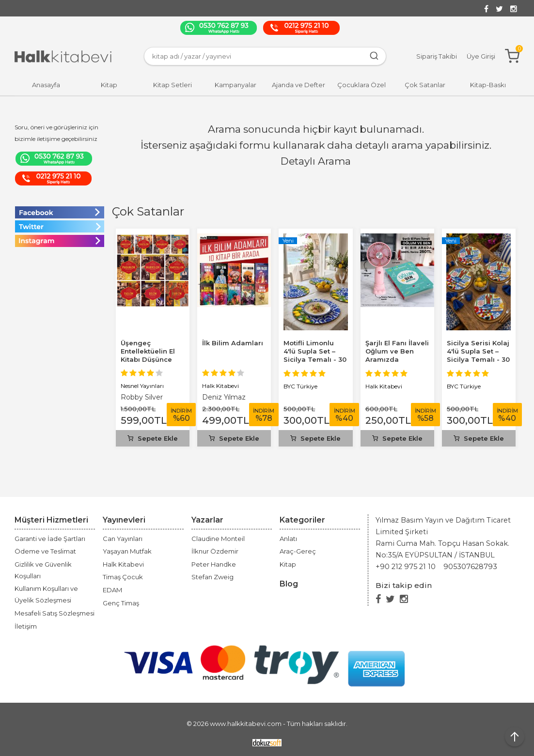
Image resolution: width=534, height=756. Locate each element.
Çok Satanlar (148, 211)
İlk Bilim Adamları (233, 343)
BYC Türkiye (300, 386)
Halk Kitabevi (220, 386)
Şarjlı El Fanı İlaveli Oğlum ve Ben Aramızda (397, 351)
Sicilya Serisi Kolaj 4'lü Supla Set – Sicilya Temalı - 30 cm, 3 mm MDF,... (478, 355)
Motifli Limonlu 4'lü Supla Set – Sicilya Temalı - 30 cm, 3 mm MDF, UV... (315, 359)
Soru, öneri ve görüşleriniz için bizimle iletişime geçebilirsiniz (56, 133)
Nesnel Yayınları (142, 386)
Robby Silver (142, 397)
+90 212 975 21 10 (406, 567)
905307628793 (470, 567)
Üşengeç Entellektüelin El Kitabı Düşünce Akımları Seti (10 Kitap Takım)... (148, 359)
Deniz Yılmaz (224, 397)
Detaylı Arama (316, 161)
